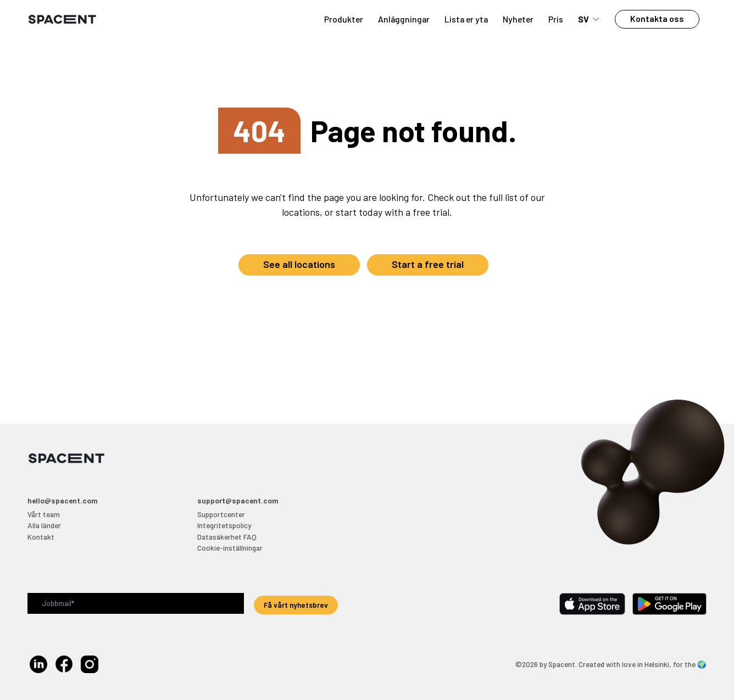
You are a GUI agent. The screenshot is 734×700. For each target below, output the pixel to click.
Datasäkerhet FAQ (227, 537)
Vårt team (44, 514)
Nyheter (518, 19)
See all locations (299, 264)
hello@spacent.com (63, 500)
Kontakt (41, 537)
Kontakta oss (657, 18)
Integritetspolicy (224, 525)
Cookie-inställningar (230, 548)
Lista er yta (466, 19)
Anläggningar (404, 19)
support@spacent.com (238, 500)
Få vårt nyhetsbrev (296, 605)
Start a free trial (428, 264)
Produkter (344, 19)
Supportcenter (221, 514)
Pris (556, 19)
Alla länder (44, 525)
